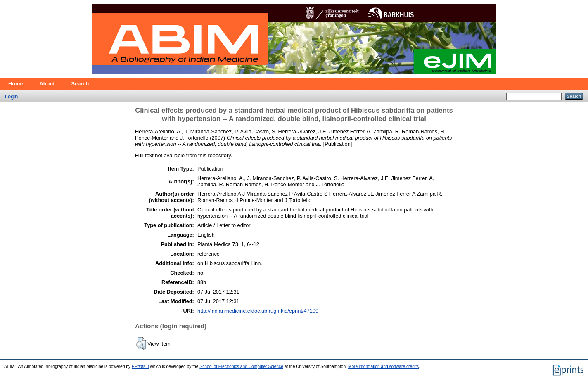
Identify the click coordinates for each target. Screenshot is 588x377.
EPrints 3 (140, 366)
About (47, 84)
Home (16, 84)
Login (11, 96)
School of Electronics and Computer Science (241, 366)
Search (80, 84)
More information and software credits (383, 366)
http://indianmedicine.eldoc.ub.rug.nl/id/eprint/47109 (258, 311)
